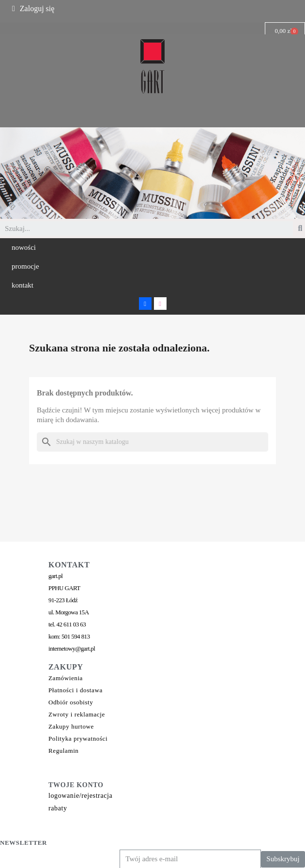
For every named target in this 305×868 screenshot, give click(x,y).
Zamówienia (66, 678)
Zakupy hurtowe (71, 726)
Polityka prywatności (78, 739)
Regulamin (63, 751)
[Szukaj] (152, 442)
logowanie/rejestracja (80, 796)
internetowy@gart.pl (72, 648)
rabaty (58, 808)
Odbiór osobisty (71, 702)
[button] (24, 248)
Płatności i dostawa (76, 690)
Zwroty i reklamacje (77, 714)
